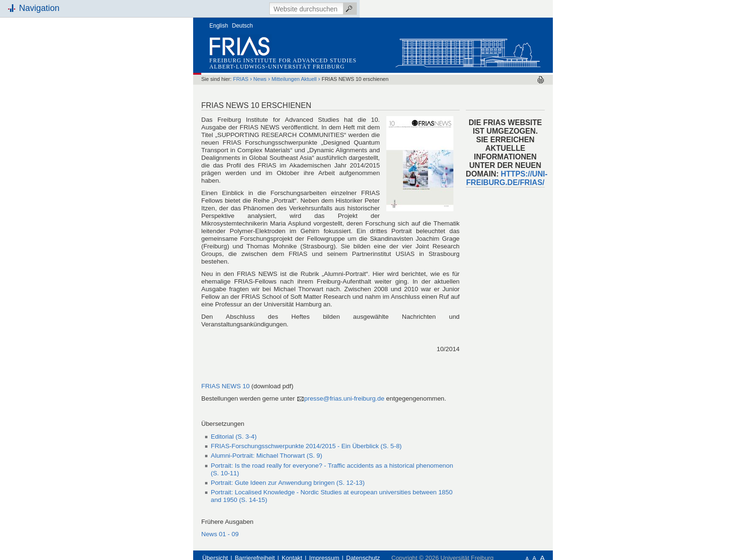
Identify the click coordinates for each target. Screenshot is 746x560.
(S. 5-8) (306, 446)
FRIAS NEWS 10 (226, 386)
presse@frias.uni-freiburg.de (345, 398)
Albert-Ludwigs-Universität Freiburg (277, 67)
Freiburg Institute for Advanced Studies (283, 60)
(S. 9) (266, 456)
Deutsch (243, 26)
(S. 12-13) (288, 483)
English (219, 26)
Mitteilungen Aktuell (294, 79)
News (260, 79)
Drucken (541, 80)
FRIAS (241, 79)
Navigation (39, 8)
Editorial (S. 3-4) (234, 437)
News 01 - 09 (220, 534)
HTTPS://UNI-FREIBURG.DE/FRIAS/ (507, 178)
